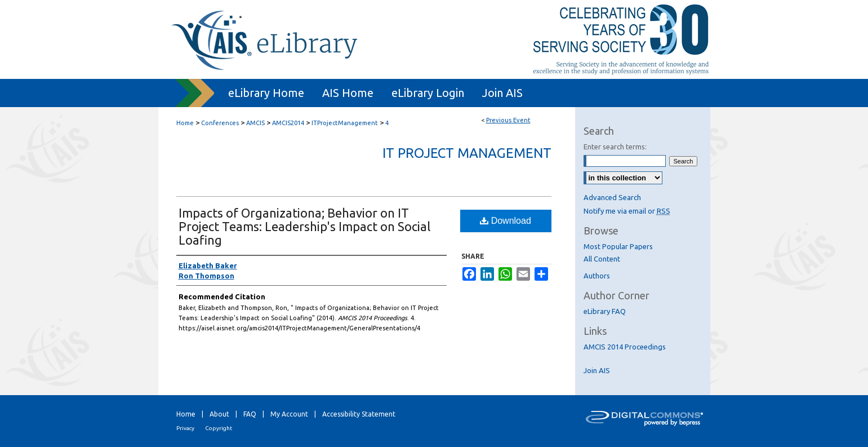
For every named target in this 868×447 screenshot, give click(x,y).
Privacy (185, 428)
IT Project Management (467, 153)
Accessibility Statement (359, 414)
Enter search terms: (615, 147)
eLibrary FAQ (605, 311)
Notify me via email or (627, 211)
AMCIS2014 (289, 123)
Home (185, 123)
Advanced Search (612, 197)
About (219, 414)
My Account (289, 414)
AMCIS (256, 123)
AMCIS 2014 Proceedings (625, 347)
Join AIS (597, 370)
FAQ (250, 414)
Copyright (219, 428)
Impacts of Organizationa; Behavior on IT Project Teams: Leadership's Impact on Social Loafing (304, 226)
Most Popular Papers (618, 246)
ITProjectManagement (346, 123)
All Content (602, 259)
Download (506, 221)
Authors (597, 276)
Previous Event (508, 120)
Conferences (221, 123)
